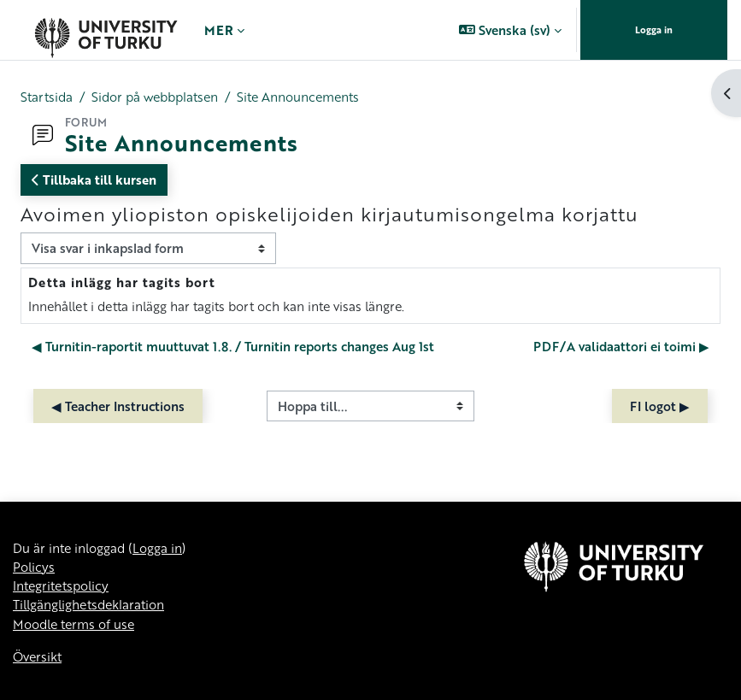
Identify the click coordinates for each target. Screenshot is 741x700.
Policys (34, 567)
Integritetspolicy (61, 585)
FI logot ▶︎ (660, 406)
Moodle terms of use (74, 624)
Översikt (37, 656)
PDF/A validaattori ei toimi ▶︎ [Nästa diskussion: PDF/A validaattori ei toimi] (621, 346)
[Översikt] (106, 30)
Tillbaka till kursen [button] (94, 179)
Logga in (654, 30)
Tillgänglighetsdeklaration (88, 604)
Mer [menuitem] (219, 30)
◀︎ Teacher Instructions (118, 406)
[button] (510, 30)
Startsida (47, 97)
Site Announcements (298, 97)
